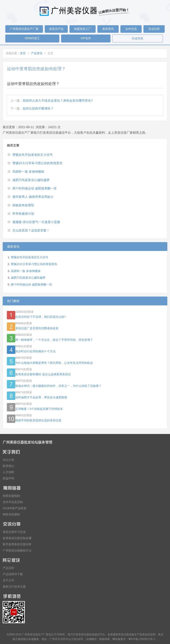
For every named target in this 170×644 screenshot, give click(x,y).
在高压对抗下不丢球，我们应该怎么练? (41, 317)
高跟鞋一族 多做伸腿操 (28, 172)
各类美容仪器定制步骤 (17, 538)
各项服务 (34, 639)
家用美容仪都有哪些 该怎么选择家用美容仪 (43, 374)
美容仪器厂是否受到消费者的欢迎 (37, 328)
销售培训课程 (11, 514)
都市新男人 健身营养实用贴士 (33, 197)
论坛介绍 (8, 460)
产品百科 (8, 568)
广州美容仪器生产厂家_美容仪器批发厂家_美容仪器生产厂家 (85, 11)
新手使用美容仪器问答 (17, 544)
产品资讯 (37, 53)
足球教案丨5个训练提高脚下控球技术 (39, 409)
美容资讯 (108, 29)
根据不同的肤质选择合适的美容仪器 (38, 420)
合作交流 (131, 29)
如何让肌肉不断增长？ (38, 108)
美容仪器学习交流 (14, 532)
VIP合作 (86, 38)
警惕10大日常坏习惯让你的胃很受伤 (37, 163)
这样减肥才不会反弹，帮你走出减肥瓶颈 (41, 397)
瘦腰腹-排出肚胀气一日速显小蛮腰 (36, 222)
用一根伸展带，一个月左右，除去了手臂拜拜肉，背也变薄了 (54, 340)
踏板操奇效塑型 (23, 205)
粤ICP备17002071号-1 (142, 639)
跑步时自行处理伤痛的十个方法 (35, 351)
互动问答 (154, 29)
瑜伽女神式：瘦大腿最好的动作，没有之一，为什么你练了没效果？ (58, 386)
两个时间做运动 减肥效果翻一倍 (35, 188)
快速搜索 (137, 38)
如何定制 (150, 634)
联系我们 (8, 466)
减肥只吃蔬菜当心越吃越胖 (31, 180)
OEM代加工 (32, 38)
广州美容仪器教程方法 (17, 550)
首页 (23, 53)
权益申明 (8, 478)
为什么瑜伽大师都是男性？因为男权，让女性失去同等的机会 (54, 363)
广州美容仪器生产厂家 (24, 29)
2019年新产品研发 (14, 508)
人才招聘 (8, 472)
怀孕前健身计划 (23, 214)
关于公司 (8, 580)
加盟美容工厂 (83, 29)
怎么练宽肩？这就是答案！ (31, 230)
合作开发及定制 (13, 502)
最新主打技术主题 (14, 587)
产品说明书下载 (13, 574)
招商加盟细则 (11, 496)
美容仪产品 (56, 29)
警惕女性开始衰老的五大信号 (33, 155)
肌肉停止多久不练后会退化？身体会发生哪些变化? (58, 100)
